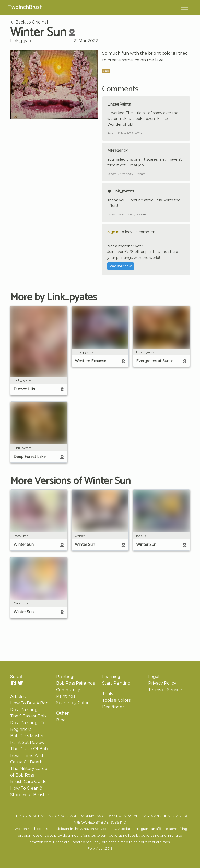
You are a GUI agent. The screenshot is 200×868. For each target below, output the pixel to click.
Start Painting (116, 683)
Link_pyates (22, 41)
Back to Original (29, 22)
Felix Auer (96, 848)
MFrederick (117, 151)
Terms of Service (165, 690)
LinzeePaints (119, 104)
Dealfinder (113, 707)
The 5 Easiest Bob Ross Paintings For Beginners (29, 723)
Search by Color (72, 703)
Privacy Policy (162, 683)
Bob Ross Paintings (75, 683)
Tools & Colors (116, 700)
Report (112, 133)
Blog (61, 720)
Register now (121, 266)
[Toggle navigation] (185, 7)
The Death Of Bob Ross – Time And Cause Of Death (29, 755)
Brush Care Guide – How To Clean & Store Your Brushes (30, 788)
